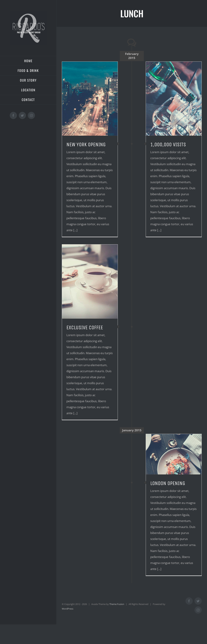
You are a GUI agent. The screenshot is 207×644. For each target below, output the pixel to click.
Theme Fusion (117, 604)
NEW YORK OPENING (86, 144)
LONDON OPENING (168, 483)
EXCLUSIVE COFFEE (85, 327)
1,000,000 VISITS (168, 144)
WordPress (68, 609)
